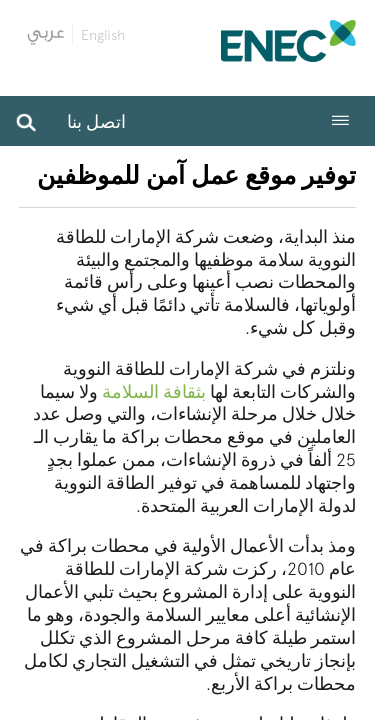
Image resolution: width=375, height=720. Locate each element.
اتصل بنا (96, 121)
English (103, 35)
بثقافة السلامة (154, 391)
